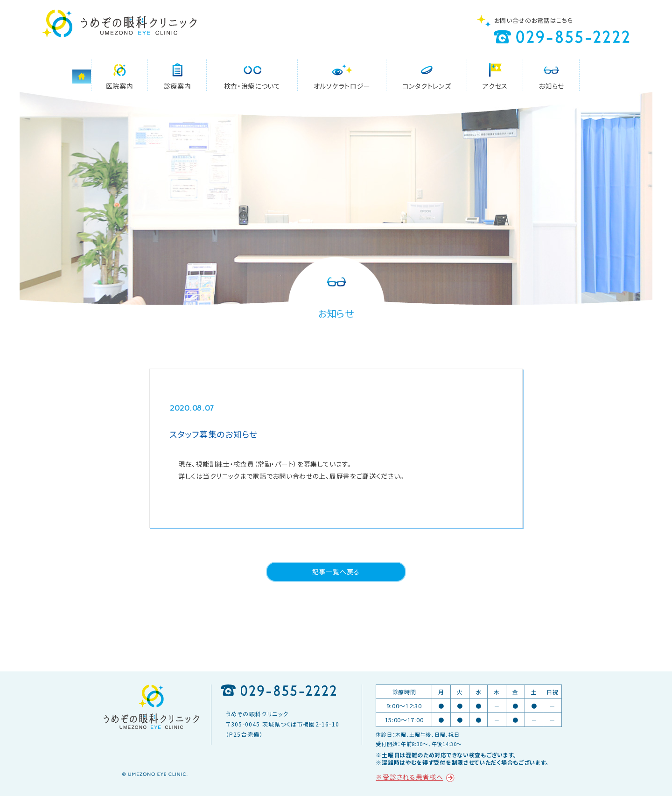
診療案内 (178, 86)
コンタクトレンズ (427, 86)
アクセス (495, 86)
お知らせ (551, 86)
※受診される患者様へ (409, 777)
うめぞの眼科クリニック (119, 23)
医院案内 (120, 86)
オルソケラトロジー (342, 86)
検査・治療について (252, 86)
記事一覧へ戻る (336, 572)
